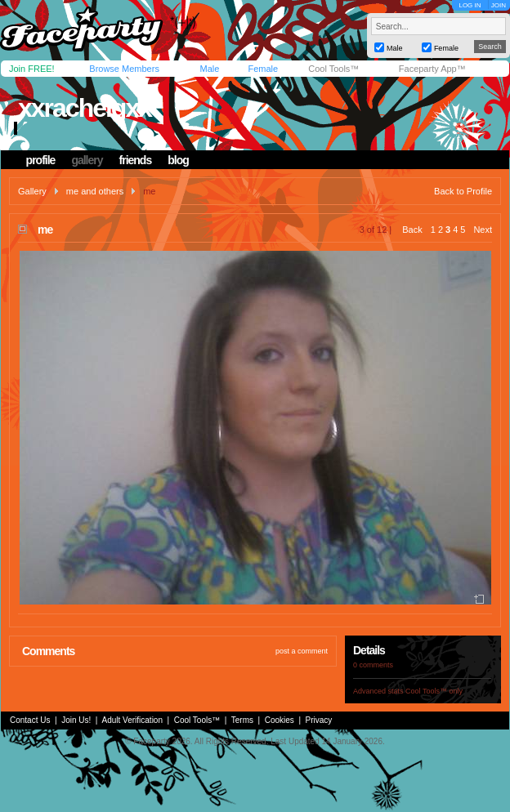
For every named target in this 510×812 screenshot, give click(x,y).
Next (483, 230)
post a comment (302, 651)
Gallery (32, 191)
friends (136, 160)
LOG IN (470, 5)
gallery (87, 160)
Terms (242, 720)
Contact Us (30, 720)
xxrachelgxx (85, 108)
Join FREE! (32, 69)
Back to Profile (463, 191)
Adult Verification (132, 720)
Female (263, 69)
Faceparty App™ (432, 69)
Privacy (319, 720)
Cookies (280, 720)
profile (41, 160)
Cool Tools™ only (434, 691)
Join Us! (76, 720)
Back (412, 230)
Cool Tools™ (333, 69)
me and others (95, 191)
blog (178, 160)
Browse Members (124, 69)
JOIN (499, 5)
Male (209, 69)
